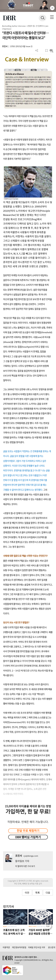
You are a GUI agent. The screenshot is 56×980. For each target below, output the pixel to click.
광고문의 (52, 947)
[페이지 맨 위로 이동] (49, 926)
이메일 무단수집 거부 (37, 947)
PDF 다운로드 (42, 51)
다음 (48, 893)
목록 (37, 893)
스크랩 (47, 51)
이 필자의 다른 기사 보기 (25, 866)
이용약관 (6, 947)
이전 (27, 893)
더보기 (37, 51)
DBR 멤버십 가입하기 (28, 837)
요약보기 (51, 51)
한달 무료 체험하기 (28, 831)
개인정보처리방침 (19, 947)
